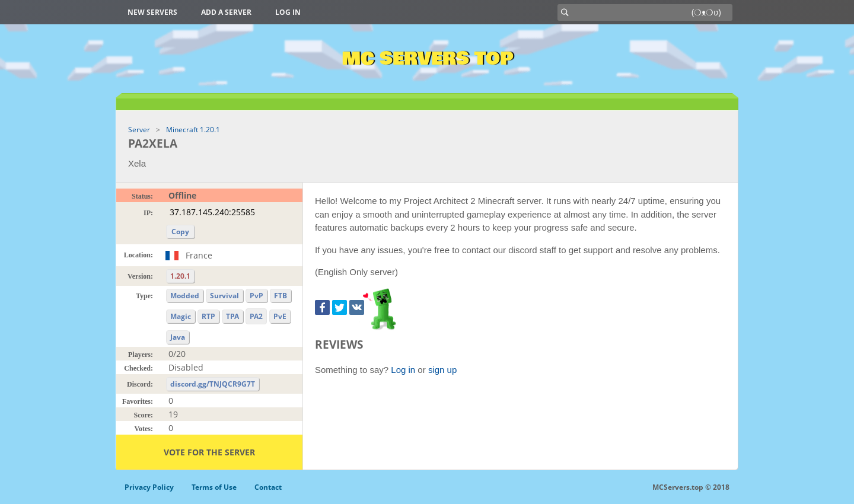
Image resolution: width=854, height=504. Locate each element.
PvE (280, 316)
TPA (232, 316)
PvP (256, 296)
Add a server (226, 12)
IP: (148, 213)
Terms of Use (214, 487)
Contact (268, 487)
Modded (185, 296)
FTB (281, 296)
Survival (224, 296)
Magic (181, 316)
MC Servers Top (427, 59)
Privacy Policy (149, 487)
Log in (288, 12)
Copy (180, 232)
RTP (208, 316)
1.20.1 (180, 276)
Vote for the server (209, 452)
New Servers (152, 12)
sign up (442, 370)
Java (178, 337)
